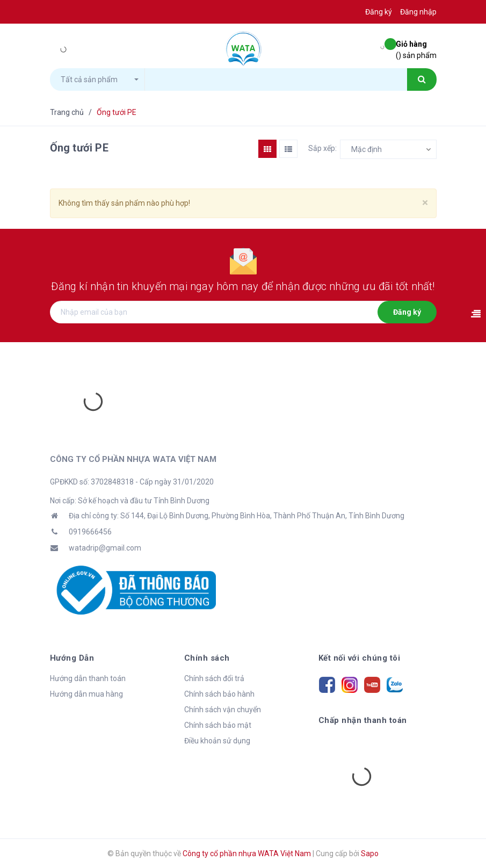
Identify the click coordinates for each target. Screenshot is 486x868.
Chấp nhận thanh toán (363, 720)
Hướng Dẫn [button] (72, 658)
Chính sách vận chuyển (223, 710)
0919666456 (90, 532)
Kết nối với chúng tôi (360, 658)
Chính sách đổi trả (214, 678)
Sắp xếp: (322, 148)
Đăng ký (407, 312)
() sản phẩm (416, 49)
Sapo (370, 853)
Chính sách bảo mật (218, 725)
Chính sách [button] (207, 658)
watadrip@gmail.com (105, 548)
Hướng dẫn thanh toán (88, 678)
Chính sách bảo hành (219, 694)
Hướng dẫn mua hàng (86, 694)
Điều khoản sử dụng (217, 741)
